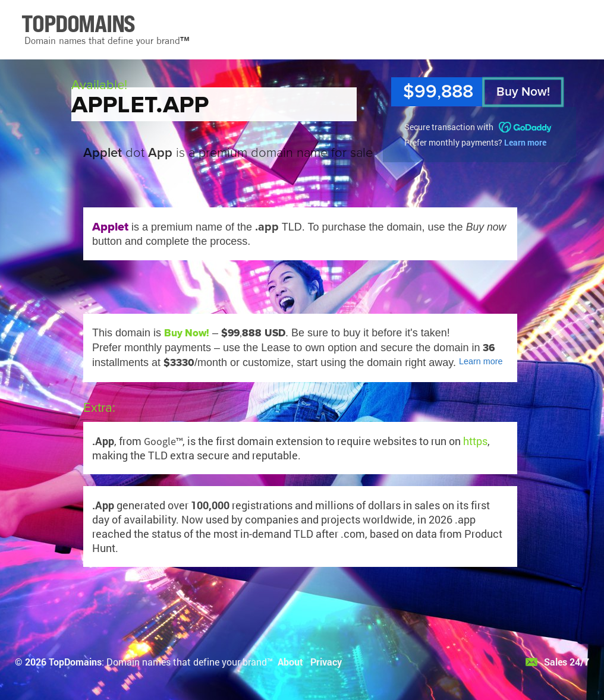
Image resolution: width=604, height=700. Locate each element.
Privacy (326, 662)
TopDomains (75, 662)
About (290, 662)
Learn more (525, 142)
